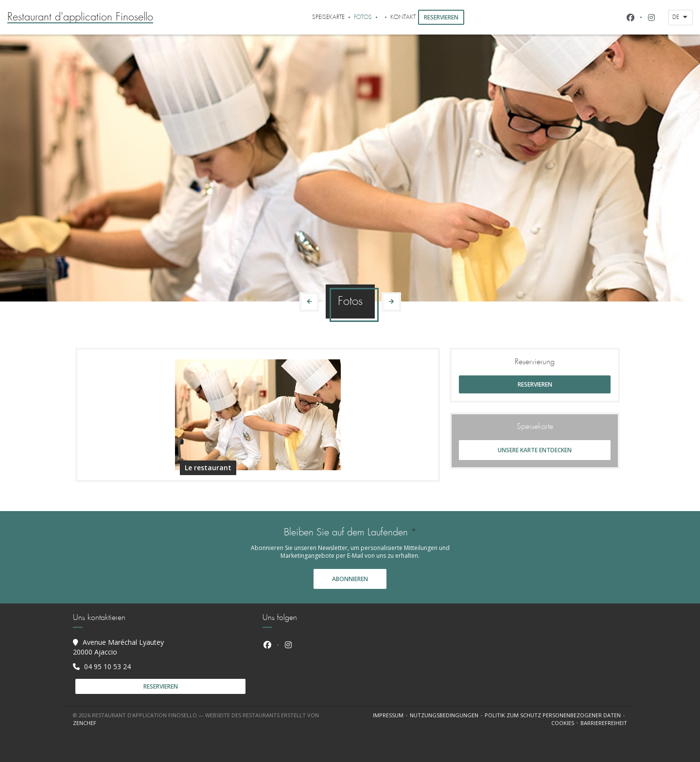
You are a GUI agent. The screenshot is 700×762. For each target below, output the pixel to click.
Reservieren (441, 17)
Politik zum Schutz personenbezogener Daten (556, 715)
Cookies (566, 723)
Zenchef (85, 723)
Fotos (363, 17)
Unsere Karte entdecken (535, 450)
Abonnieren (350, 579)
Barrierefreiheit (604, 723)
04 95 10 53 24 (107, 666)
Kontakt (403, 17)
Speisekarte (328, 17)
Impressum (391, 715)
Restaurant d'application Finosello (80, 18)
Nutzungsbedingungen (447, 715)
